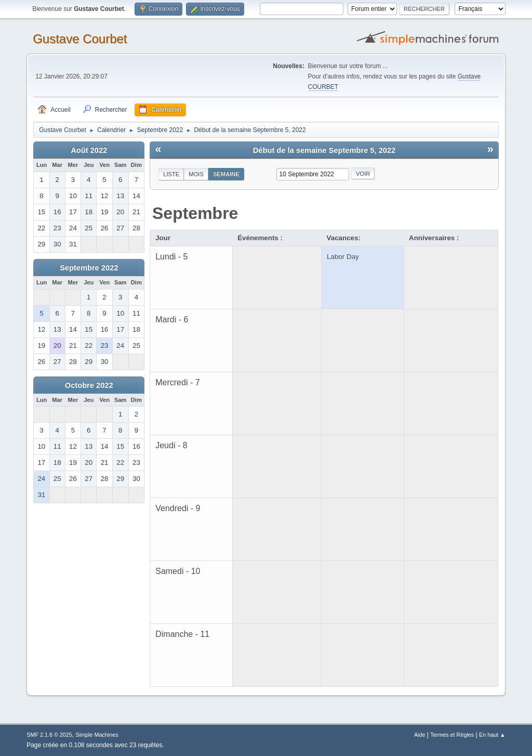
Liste (171, 174)
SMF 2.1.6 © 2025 (49, 735)
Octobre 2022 (89, 385)
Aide (420, 735)
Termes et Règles (452, 735)
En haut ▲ (492, 735)
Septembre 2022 (89, 268)
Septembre (195, 213)
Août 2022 (89, 150)
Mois (196, 174)
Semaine (226, 174)
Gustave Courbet (80, 39)
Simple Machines (97, 735)
